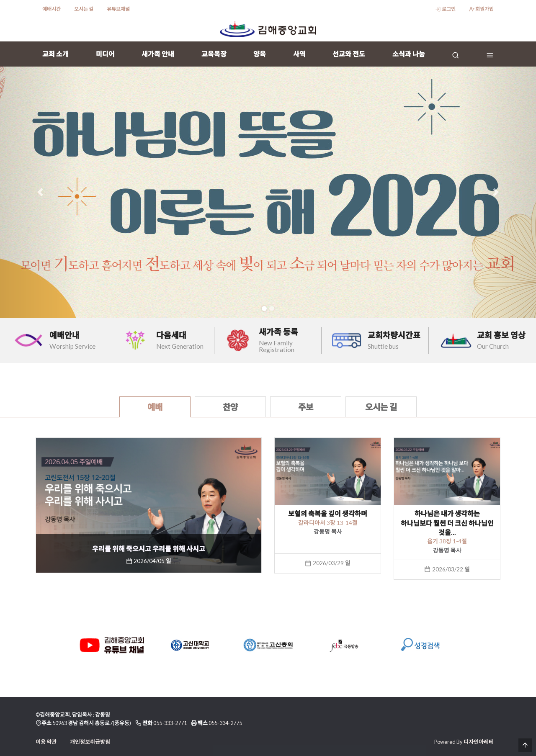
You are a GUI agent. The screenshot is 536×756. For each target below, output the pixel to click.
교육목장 (214, 54)
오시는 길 (84, 9)
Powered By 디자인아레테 (464, 742)
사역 (299, 54)
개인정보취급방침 (90, 742)
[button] (40, 192)
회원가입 (481, 9)
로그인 (445, 9)
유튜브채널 (118, 9)
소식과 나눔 (409, 54)
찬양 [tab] (230, 407)
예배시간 (52, 9)
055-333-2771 (170, 723)
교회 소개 (55, 54)
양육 (260, 54)
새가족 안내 (158, 54)
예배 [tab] (155, 407)
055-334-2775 (225, 723)
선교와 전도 (349, 54)
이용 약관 (46, 742)
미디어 (105, 54)
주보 (306, 407)
